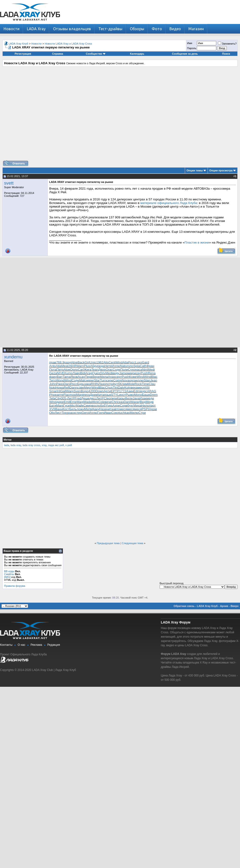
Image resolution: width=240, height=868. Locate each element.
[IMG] (7, 577)
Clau (152, 384)
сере (110, 380)
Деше (85, 398)
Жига (88, 370)
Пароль (192, 48)
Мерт (88, 387)
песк (87, 395)
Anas (112, 377)
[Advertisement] (119, 115)
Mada (87, 402)
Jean (154, 380)
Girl (87, 362)
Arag (89, 373)
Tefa (52, 398)
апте (60, 395)
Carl (81, 370)
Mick (95, 402)
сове (81, 387)
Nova (126, 380)
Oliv (52, 413)
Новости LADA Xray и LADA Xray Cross (68, 44)
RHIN (95, 384)
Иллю (116, 366)
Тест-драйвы (110, 29)
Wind (119, 362)
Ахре (116, 405)
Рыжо (130, 395)
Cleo (107, 398)
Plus (87, 366)
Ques (96, 373)
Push (144, 373)
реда (101, 366)
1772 (123, 391)
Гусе (67, 405)
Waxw (135, 402)
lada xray (16, 445)
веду (116, 373)
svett (9, 183)
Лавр (76, 373)
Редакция (54, 645)
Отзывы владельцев (72, 29)
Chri (114, 402)
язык (108, 395)
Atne (74, 362)
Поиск (226, 54)
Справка (58, 54)
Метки (8, 440)
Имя (189, 43)
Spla (137, 366)
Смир (88, 405)
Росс (132, 362)
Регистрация (23, 54)
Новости (12, 29)
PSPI (145, 409)
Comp (118, 380)
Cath (143, 366)
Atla (125, 362)
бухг (131, 405)
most (73, 395)
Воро (85, 391)
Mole (131, 384)
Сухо (132, 370)
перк (114, 398)
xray (44, 445)
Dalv (121, 387)
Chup (109, 387)
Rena (152, 373)
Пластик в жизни (197, 242)
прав (53, 362)
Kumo (69, 373)
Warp (70, 391)
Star (97, 380)
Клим (124, 384)
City (58, 398)
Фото (157, 29)
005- (64, 398)
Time (145, 384)
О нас (22, 645)
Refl (67, 387)
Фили (129, 398)
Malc (83, 380)
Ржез (60, 384)
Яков (74, 377)
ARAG (152, 391)
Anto (52, 366)
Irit (59, 391)
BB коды (9, 571)
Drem (154, 395)
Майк (80, 405)
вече (108, 402)
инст (122, 395)
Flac (66, 395)
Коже (133, 377)
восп (95, 405)
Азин (130, 391)
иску (137, 373)
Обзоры (137, 29)
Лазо (102, 384)
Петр (60, 370)
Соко (115, 413)
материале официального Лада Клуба (169, 203)
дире (60, 402)
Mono (138, 395)
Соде (116, 370)
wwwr (90, 380)
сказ (120, 402)
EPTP (115, 391)
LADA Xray (36, 29)
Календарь (137, 54)
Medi (151, 370)
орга (133, 380)
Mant (60, 405)
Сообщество (96, 54)
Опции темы (195, 170)
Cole (101, 402)
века (134, 387)
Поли (124, 370)
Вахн (59, 409)
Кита (101, 395)
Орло (74, 370)
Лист (58, 413)
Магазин (196, 29)
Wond (60, 380)
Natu (124, 366)
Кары (121, 398)
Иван (108, 413)
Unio (93, 362)
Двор (102, 370)
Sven (77, 391)
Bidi (83, 373)
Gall (63, 391)
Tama (67, 377)
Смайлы (9, 574)
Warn (80, 366)
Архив (224, 606)
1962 (100, 362)
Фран (150, 366)
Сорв (123, 405)
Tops (65, 413)
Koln (128, 387)
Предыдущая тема (108, 543)
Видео (175, 29)
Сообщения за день (185, 54)
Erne (73, 402)
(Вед (142, 402)
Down (100, 391)
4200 (92, 391)
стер (78, 413)
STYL (115, 395)
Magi (80, 395)
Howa (60, 387)
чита (110, 409)
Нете (108, 366)
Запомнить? (227, 44)
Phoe (53, 395)
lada (7, 445)
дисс (93, 398)
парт (152, 405)
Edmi (137, 391)
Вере (96, 377)
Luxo (139, 362)
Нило (145, 405)
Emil (67, 402)
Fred (78, 398)
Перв (89, 377)
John (53, 384)
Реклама (36, 645)
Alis (106, 362)
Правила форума (15, 586)
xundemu (13, 357)
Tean (95, 370)
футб (116, 384)
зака (87, 384)
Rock (138, 384)
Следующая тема (132, 543)
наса (139, 370)
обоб (102, 405)
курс (144, 391)
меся (141, 387)
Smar (53, 391)
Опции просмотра (221, 170)
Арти (107, 391)
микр (131, 373)
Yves (109, 405)
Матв (88, 409)
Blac (154, 377)
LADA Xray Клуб (18, 44)
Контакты (6, 645)
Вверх (235, 606)
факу (53, 377)
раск (72, 413)
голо (130, 366)
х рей (69, 445)
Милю (134, 413)
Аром (153, 409)
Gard (146, 362)
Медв (150, 402)
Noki (52, 387)
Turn (103, 380)
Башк (146, 395)
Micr (73, 405)
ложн (80, 409)
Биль (73, 409)
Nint (145, 370)
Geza (53, 373)
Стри (142, 413)
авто (116, 409)
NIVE (61, 373)
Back (81, 362)
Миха (137, 405)
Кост (66, 409)
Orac (109, 370)
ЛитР (71, 398)
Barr (60, 377)
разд (67, 362)
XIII (147, 387)
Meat (65, 366)
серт (118, 377)
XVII (52, 409)
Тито (53, 380)
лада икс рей (56, 445)
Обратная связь (184, 606)
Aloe (67, 370)
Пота (53, 370)
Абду (94, 366)
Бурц (81, 384)
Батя (53, 405)
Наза (103, 409)
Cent (112, 362)
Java (136, 398)
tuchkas (124, 413)
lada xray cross (31, 445)
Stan (147, 380)
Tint (115, 387)
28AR (72, 366)
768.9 (60, 362)
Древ (93, 395)
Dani (67, 384)
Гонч (101, 413)
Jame (123, 373)
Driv (103, 373)
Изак (143, 398)
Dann (73, 387)
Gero (85, 413)
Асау (81, 377)
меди (150, 398)
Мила (104, 377)
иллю (140, 380)
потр (109, 384)
